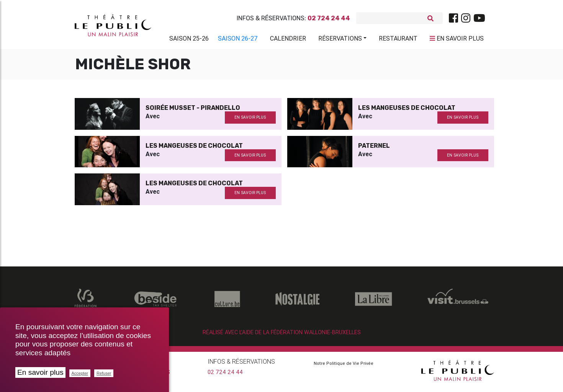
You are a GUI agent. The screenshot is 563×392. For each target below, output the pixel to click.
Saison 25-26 (189, 40)
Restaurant (398, 40)
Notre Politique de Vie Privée (344, 366)
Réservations (340, 40)
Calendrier (288, 40)
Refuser (104, 373)
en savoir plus (250, 120)
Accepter (80, 373)
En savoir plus (40, 372)
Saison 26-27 (238, 40)
